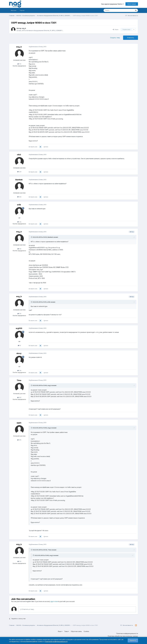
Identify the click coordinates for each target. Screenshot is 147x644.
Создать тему (115, 38)
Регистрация (132, 4)
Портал (22, 10)
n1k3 (19, 155)
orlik (19, 205)
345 (19, 440)
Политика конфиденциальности (127, 633)
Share (116, 29)
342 (19, 397)
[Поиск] (113, 10)
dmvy (19, 353)
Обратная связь (76, 631)
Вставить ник (33, 147)
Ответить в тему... (27, 609)
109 (19, 64)
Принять (133, 641)
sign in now (54, 601)
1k (19, 345)
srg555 (19, 328)
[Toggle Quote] (32, 237)
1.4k (19, 222)
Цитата (46, 147)
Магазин (14, 10)
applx (19, 423)
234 (19, 172)
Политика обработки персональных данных (123, 636)
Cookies (86, 631)
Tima (19, 380)
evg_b (24, 28)
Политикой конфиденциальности (56, 641)
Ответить (131, 38)
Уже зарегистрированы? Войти (112, 4)
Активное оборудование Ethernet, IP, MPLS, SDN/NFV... (45, 30)
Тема (67, 631)
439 (19, 197)
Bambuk (19, 180)
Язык (60, 631)
